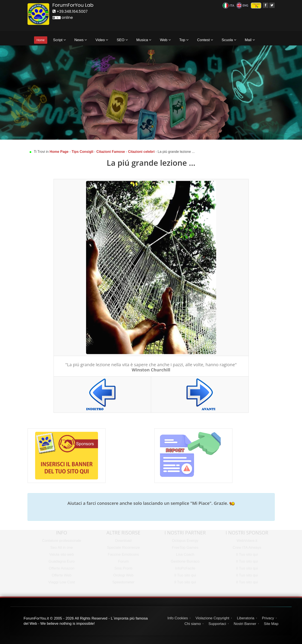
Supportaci (217, 624)
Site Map (271, 624)
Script (60, 40)
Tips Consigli (82, 152)
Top (184, 40)
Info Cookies (178, 618)
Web (165, 40)
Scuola (229, 40)
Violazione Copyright (212, 618)
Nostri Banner (245, 624)
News (81, 40)
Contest (205, 40)
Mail (250, 40)
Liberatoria (246, 618)
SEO (122, 40)
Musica (144, 40)
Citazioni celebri (142, 152)
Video (102, 40)
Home (41, 40)
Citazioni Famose (111, 152)
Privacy (268, 618)
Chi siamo (193, 624)
